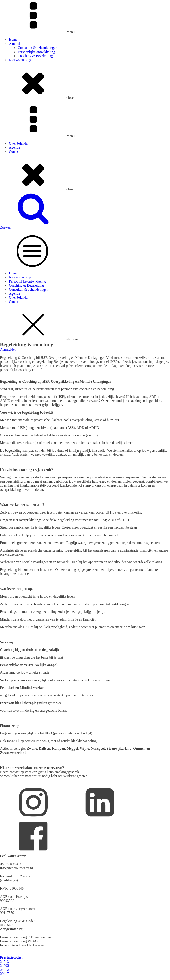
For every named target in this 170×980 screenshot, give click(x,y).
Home (13, 39)
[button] (85, 225)
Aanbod (14, 44)
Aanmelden (8, 349)
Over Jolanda (18, 143)
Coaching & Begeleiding (35, 56)
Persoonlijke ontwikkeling (36, 52)
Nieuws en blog (20, 60)
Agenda (14, 147)
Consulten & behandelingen (38, 48)
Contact (14, 152)
